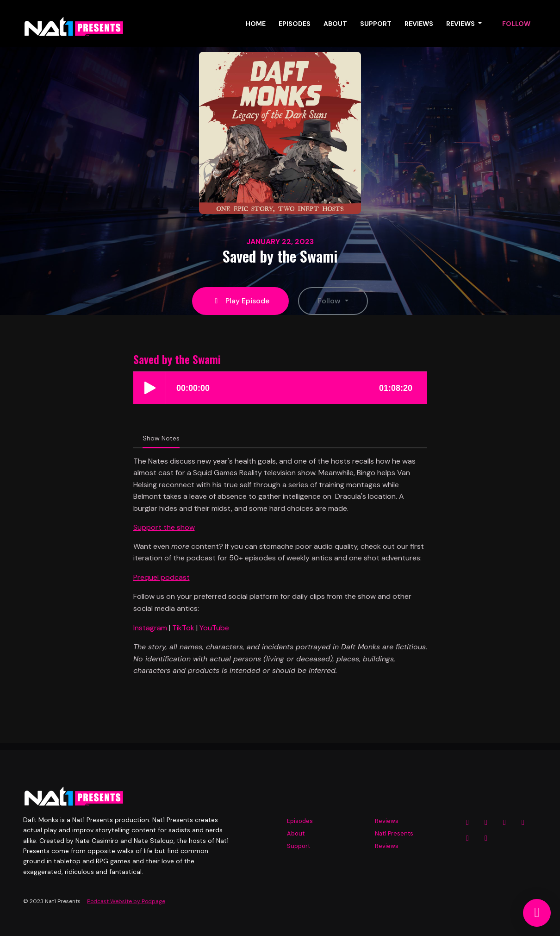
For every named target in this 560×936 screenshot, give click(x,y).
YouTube (214, 628)
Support (376, 24)
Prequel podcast (162, 577)
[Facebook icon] (486, 823)
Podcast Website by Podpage (126, 901)
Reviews (419, 24)
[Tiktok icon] (486, 838)
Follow (516, 24)
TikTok (183, 628)
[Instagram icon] (467, 823)
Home (256, 24)
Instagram (150, 628)
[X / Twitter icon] (504, 823)
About (335, 24)
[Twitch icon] (467, 838)
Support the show (164, 527)
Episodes (295, 24)
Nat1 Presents (394, 833)
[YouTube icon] (523, 823)
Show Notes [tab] (161, 438)
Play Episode (240, 301)
